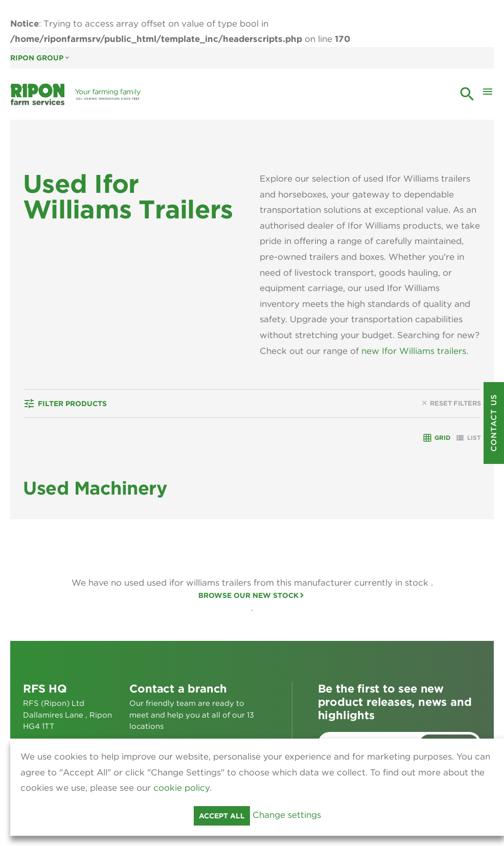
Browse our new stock (248, 595)
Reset (451, 403)
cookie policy (181, 788)
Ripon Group (41, 58)
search (467, 94)
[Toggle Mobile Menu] (488, 94)
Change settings (287, 815)
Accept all (222, 816)
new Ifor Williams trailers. (415, 351)
